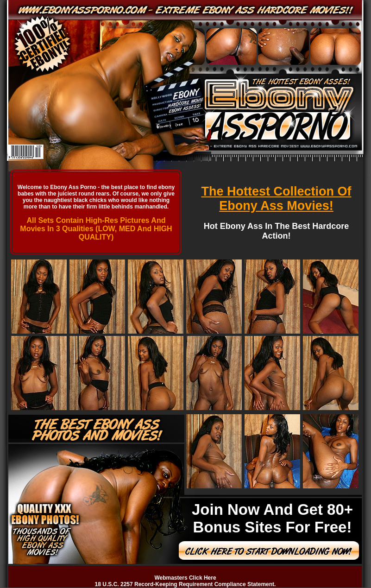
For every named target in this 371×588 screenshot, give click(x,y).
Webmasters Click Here (185, 578)
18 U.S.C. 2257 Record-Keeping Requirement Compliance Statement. (185, 584)
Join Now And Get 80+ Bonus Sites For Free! (272, 518)
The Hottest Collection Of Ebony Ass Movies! (277, 199)
